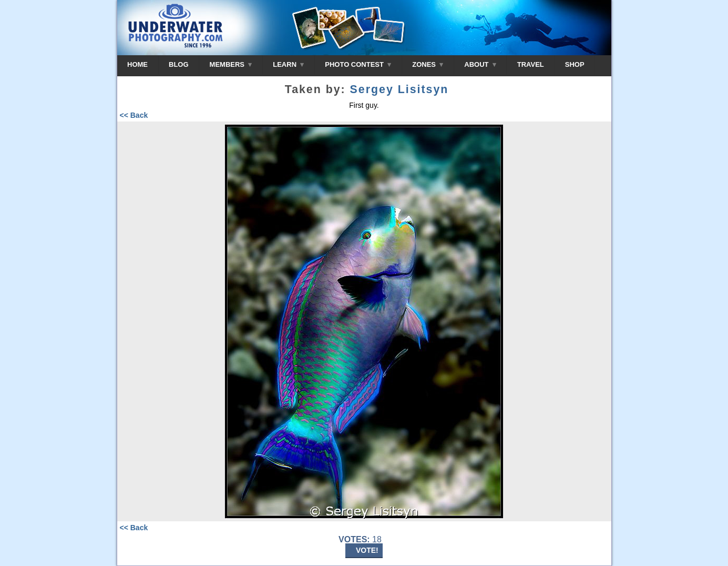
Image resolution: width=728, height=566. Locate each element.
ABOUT (480, 64)
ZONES (428, 64)
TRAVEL (531, 64)
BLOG (179, 64)
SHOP (575, 64)
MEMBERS (231, 64)
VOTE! (367, 550)
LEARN (288, 64)
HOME (137, 64)
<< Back (134, 115)
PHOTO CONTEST (358, 64)
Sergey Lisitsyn (399, 89)
